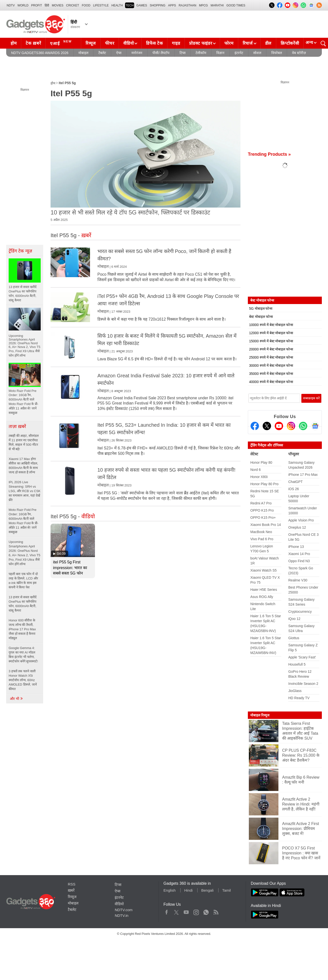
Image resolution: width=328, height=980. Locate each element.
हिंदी (47, 5)
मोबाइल (83, 53)
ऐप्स (119, 53)
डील (268, 43)
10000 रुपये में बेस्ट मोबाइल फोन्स (271, 325)
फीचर (110, 43)
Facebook (167, 911)
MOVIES (58, 5)
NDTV (11, 5)
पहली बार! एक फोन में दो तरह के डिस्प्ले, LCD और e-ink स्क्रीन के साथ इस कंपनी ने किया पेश (23, 581)
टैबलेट (102, 53)
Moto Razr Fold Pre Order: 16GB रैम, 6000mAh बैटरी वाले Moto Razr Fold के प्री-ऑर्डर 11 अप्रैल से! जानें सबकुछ (23, 521)
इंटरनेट (239, 53)
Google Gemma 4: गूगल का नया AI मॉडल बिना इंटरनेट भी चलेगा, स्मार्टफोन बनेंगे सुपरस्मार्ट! (23, 655)
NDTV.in (121, 915)
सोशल (257, 53)
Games (142, 5)
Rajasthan (188, 5)
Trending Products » (269, 154)
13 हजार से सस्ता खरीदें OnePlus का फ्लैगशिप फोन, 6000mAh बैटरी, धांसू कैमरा (23, 604)
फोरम (229, 43)
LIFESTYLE (101, 5)
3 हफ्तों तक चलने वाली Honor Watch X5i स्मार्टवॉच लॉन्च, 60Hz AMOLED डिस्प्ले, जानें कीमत (23, 680)
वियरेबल (277, 53)
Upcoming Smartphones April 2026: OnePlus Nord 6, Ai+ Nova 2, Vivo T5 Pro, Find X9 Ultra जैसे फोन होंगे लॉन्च (25, 553)
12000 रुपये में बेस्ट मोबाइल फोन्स (271, 333)
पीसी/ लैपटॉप (161, 53)
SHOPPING (157, 5)
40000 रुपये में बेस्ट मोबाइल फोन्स (271, 382)
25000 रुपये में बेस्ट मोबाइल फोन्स (271, 357)
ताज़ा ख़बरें (17, 426)
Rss (216, 911)
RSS (72, 884)
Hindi (188, 890)
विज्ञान (220, 53)
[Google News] (315, 426)
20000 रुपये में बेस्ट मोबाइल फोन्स (271, 349)
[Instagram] (291, 426)
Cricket (73, 5)
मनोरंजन (137, 53)
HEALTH (117, 5)
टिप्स (182, 53)
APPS (172, 5)
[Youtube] (279, 426)
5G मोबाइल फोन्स (261, 308)
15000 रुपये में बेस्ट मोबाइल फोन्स (271, 341)
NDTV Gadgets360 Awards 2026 (40, 53)
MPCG (203, 5)
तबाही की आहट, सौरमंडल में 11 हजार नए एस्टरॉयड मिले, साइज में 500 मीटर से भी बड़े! (24, 442)
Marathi (217, 5)
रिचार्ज (248, 43)
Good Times (236, 5)
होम (14, 43)
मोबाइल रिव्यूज (260, 715)
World (23, 5)
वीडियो (128, 43)
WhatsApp (206, 911)
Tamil (227, 890)
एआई (62, 43)
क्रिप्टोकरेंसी (290, 43)
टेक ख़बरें (33, 43)
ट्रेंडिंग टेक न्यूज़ (20, 251)
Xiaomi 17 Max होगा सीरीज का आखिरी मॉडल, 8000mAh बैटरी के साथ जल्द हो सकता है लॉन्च (23, 466)
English (170, 890)
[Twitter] (267, 426)
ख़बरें (71, 890)
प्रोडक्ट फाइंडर (201, 43)
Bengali (207, 890)
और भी (17, 699)
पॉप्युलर (294, 454)
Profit (36, 5)
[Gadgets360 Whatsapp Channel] (303, 426)
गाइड (176, 43)
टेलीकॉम (201, 53)
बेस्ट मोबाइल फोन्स (261, 317)
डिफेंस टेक (154, 43)
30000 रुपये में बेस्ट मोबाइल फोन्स (271, 365)
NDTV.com (124, 910)
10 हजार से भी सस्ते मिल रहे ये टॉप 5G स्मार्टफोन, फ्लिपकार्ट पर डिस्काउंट (130, 212)
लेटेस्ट (254, 454)
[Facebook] (255, 426)
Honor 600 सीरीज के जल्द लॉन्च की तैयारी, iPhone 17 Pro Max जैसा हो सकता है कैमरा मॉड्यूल (22, 629)
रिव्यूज (91, 43)
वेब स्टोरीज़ (299, 53)
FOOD (86, 5)
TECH (130, 5)
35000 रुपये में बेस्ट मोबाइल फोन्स (271, 374)
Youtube (186, 911)
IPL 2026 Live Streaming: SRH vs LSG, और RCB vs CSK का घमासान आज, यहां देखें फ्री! (25, 491)
